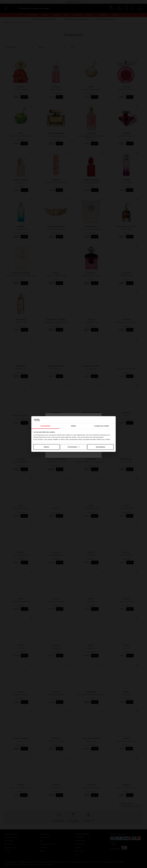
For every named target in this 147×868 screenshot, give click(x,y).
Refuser (47, 447)
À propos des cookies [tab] (102, 426)
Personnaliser (74, 447)
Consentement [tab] (45, 426)
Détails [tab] (73, 426)
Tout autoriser (100, 447)
